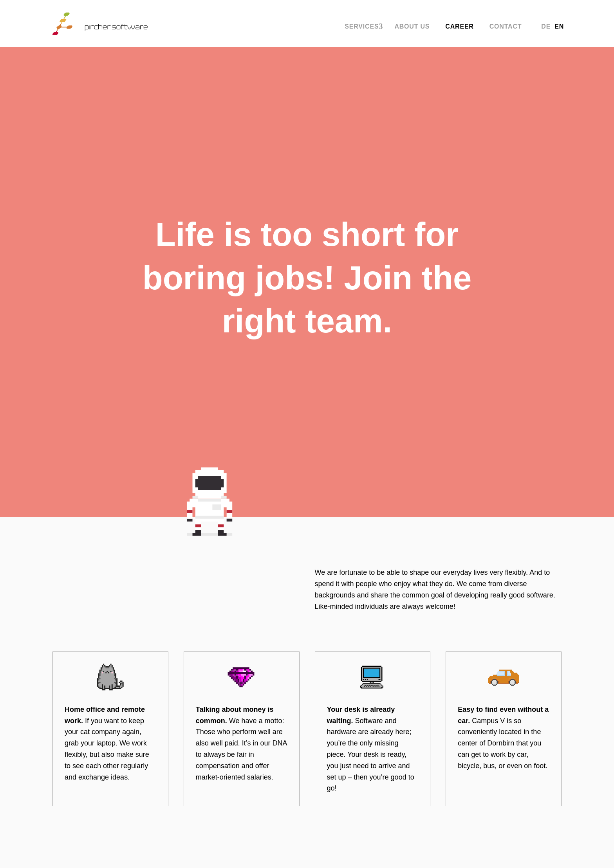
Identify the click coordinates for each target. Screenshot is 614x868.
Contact (506, 27)
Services (362, 27)
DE (546, 27)
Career (459, 27)
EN (559, 27)
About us (412, 27)
